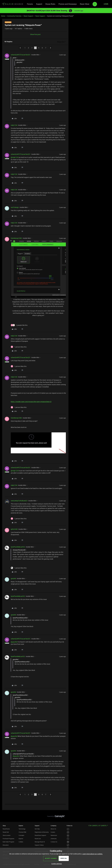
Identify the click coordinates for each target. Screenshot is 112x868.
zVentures (54, 839)
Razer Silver (85, 4)
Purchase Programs (8, 839)
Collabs (21, 842)
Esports (21, 839)
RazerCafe (6, 832)
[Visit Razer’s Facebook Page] (68, 829)
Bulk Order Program (8, 842)
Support (39, 4)
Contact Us (54, 842)
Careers (53, 832)
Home (3, 16)
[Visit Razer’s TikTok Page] (68, 845)
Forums (30, 4)
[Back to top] (108, 814)
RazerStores (6, 829)
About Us (53, 829)
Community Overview (14, 16)
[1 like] (19, 347)
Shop (4, 826)
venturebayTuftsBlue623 (19, 501)
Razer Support (28, 16)
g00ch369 (14, 529)
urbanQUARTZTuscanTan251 (21, 55)
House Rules (50, 4)
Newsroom (54, 835)
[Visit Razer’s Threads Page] (68, 836)
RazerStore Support (40, 835)
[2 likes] (19, 325)
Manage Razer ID (40, 842)
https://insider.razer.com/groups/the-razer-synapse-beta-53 (31, 402)
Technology (22, 829)
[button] (106, 4)
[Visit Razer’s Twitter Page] (68, 839)
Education (6, 845)
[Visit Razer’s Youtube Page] (68, 842)
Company (53, 826)
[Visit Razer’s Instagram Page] (68, 832)
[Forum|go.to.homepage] (12, 4)
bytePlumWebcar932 (18, 547)
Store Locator (7, 835)
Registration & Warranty (42, 832)
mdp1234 (14, 125)
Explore (21, 826)
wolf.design (15, 207)
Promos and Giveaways (68, 4)
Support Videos (39, 845)
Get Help (37, 829)
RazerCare (38, 839)
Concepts (21, 835)
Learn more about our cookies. (92, 854)
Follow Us (69, 826)
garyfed (13, 578)
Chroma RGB (22, 832)
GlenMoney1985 (16, 238)
